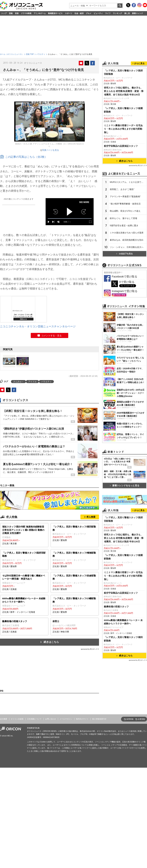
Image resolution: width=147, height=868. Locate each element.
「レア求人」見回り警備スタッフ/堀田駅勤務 (123, 639)
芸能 (11, 13)
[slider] (70, 219)
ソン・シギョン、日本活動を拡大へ (127, 247)
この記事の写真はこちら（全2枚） (24, 157)
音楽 (17, 13)
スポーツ (69, 13)
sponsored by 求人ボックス (90, 649)
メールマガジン (66, 719)
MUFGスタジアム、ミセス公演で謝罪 (128, 182)
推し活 (127, 13)
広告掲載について (34, 719)
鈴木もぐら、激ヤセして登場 (123, 218)
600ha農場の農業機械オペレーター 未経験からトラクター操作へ (123, 622)
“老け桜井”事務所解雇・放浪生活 (125, 204)
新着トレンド (138, 13)
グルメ (89, 13)
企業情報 (141, 719)
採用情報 (130, 719)
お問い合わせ (51, 719)
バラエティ (41, 54)
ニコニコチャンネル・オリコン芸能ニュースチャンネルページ (38, 326)
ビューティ (98, 13)
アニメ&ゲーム (40, 13)
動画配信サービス (55, 13)
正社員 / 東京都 (24, 535)
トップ (4, 13)
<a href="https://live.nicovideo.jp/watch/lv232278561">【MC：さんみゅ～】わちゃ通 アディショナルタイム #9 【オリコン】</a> (23, 309)
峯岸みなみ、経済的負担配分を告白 (127, 240)
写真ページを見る (51, 150)
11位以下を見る (124, 254)
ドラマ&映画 (26, 13)
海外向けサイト (82, 719)
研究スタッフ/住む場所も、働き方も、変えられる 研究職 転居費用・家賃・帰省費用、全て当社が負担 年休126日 (124, 91)
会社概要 (4, 719)
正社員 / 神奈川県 (75, 626)
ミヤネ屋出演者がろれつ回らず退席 (127, 233)
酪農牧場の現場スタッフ (116, 607)
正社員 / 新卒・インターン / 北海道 (24, 605)
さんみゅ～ (18, 382)
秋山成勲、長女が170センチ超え (125, 211)
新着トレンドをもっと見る (125, 485)
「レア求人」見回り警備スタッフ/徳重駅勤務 (123, 110)
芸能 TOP (30, 54)
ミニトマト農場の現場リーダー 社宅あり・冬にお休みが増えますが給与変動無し (123, 129)
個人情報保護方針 (99, 719)
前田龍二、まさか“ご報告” (122, 189)
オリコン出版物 (17, 719)
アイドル (32, 382)
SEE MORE (84, 202)
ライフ (108, 13)
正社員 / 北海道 (24, 582)
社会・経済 (79, 13)
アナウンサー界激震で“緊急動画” (125, 196)
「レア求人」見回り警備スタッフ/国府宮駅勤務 (123, 72)
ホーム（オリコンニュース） (12, 54)
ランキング (117, 13)
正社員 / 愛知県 (75, 533)
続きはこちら (51, 642)
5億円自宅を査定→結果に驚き (124, 225)
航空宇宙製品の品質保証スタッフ (121, 146)
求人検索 (91, 517)
